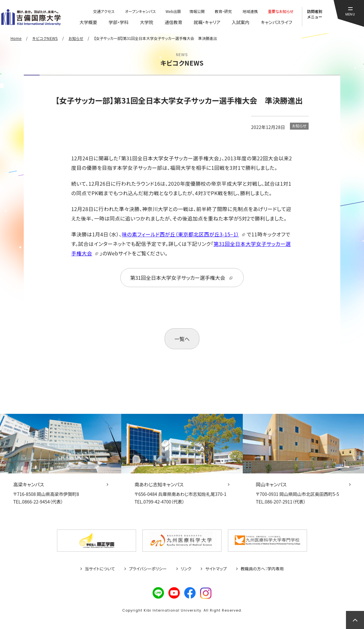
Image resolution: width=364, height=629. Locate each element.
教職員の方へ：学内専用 (262, 569)
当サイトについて (100, 569)
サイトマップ (216, 569)
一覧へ (182, 339)
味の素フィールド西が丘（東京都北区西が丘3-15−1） (180, 234)
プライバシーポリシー (148, 569)
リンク (186, 569)
